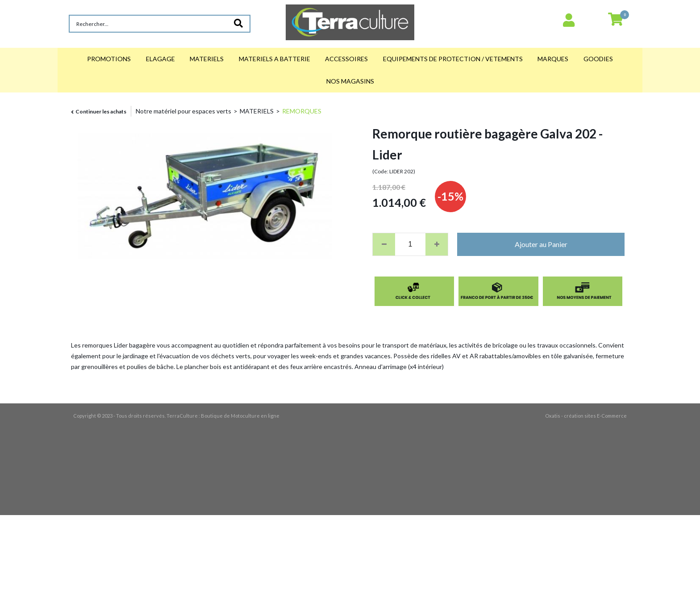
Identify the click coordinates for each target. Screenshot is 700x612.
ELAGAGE (160, 59)
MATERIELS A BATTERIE (275, 59)
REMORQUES (302, 111)
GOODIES (598, 59)
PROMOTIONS (109, 59)
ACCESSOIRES (346, 59)
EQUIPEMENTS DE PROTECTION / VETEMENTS (453, 59)
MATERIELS (207, 59)
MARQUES (553, 59)
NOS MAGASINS (350, 81)
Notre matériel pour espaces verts (183, 111)
